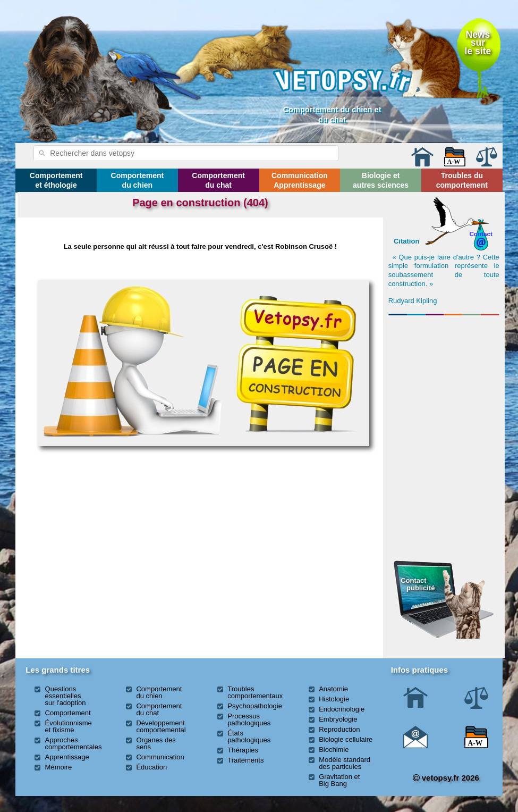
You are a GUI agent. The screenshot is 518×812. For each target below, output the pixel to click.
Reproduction (339, 729)
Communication (160, 757)
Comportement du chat (218, 180)
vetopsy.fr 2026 (446, 778)
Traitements (245, 760)
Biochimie (334, 750)
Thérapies (243, 750)
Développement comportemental (161, 726)
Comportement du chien (138, 180)
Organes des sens (156, 743)
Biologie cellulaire (346, 739)
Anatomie (333, 689)
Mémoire (59, 767)
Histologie (334, 699)
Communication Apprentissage (300, 180)
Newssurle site (478, 43)
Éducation (151, 767)
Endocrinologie (342, 709)
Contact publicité (418, 584)
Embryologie (338, 719)
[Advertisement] (444, 377)
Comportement (68, 713)
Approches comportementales (74, 743)
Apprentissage (67, 757)
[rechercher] (172, 153)
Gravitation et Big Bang (339, 780)
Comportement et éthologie (56, 180)
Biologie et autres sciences (381, 180)
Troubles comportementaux (255, 692)
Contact (481, 234)
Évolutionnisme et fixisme (69, 726)
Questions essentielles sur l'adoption (66, 696)
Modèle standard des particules (345, 763)
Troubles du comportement (462, 180)
